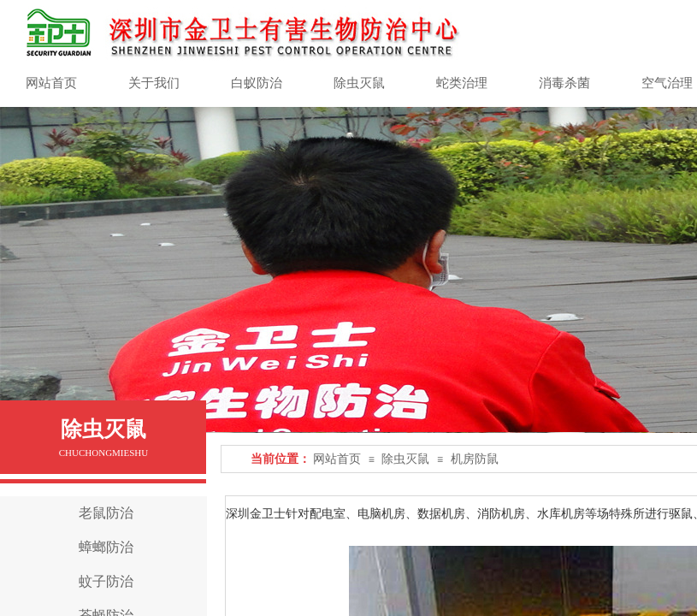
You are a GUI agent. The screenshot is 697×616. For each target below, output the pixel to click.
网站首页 (337, 459)
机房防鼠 (475, 459)
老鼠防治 (106, 513)
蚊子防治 (106, 581)
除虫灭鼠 (405, 459)
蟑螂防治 (106, 547)
